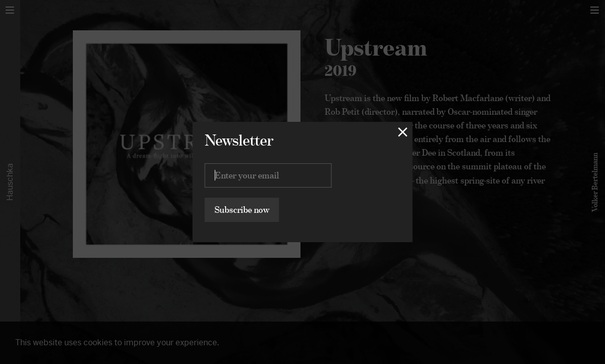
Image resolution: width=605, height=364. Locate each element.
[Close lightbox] (403, 132)
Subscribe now (242, 210)
